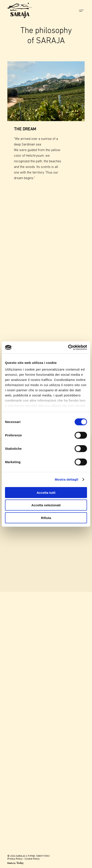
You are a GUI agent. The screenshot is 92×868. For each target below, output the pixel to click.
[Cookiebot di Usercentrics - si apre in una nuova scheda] (68, 347)
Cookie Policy (32, 859)
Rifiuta (46, 518)
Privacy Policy (15, 859)
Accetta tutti (46, 492)
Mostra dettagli (66, 479)
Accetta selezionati (46, 505)
